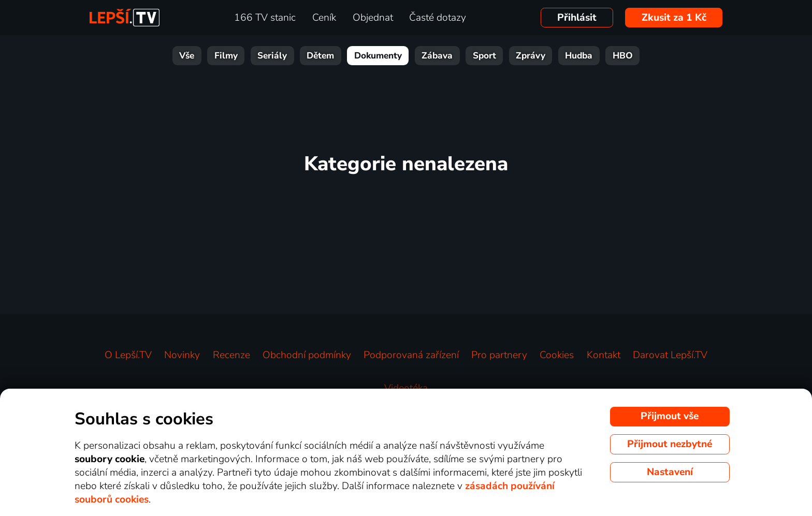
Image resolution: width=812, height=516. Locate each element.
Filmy (226, 56)
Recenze (231, 355)
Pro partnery (499, 355)
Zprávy (531, 56)
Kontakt (604, 355)
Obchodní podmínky (307, 355)
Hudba (579, 56)
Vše (187, 56)
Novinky (182, 355)
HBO (623, 56)
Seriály (272, 56)
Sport (484, 56)
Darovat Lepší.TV (670, 355)
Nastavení (670, 472)
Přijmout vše (670, 416)
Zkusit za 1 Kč (674, 18)
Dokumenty (378, 56)
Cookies (557, 355)
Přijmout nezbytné (670, 444)
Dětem (320, 56)
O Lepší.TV (128, 355)
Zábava (437, 56)
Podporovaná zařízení (411, 355)
